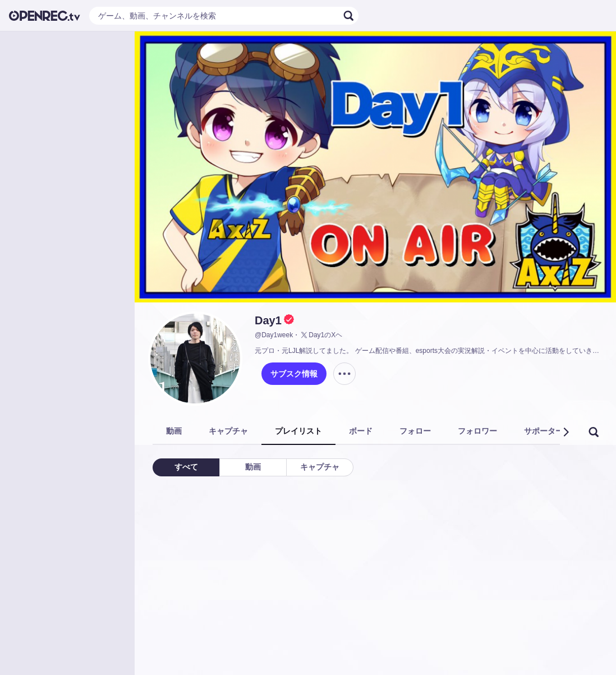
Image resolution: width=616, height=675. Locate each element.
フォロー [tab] (415, 431)
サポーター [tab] (544, 431)
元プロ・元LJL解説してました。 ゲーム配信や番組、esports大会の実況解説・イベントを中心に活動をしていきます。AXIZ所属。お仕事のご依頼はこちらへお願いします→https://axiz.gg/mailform (429, 351)
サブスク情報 (294, 374)
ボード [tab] (361, 431)
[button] (566, 432)
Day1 (268, 320)
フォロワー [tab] (477, 431)
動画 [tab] (174, 431)
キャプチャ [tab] (228, 431)
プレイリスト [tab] (298, 431)
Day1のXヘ (321, 335)
